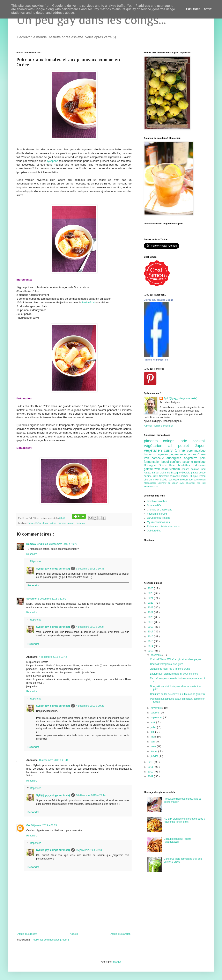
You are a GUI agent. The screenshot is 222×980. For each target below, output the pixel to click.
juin (153, 732)
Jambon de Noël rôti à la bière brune (170, 669)
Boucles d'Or (154, 505)
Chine (181, 450)
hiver (46, 523)
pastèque (174, 480)
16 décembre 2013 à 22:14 (91, 795)
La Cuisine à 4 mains (158, 518)
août (153, 722)
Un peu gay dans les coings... (91, 20)
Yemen (148, 486)
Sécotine (31, 599)
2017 (151, 632)
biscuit (149, 454)
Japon (200, 446)
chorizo (149, 480)
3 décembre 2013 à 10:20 (63, 544)
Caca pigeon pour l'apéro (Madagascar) (178, 840)
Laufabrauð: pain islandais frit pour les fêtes (174, 674)
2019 (151, 622)
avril (153, 742)
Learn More (192, 9)
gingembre (177, 454)
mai (153, 737)
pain (203, 458)
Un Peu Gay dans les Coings (158, 300)
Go (28, 825)
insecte (154, 487)
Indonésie (199, 465)
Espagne (176, 473)
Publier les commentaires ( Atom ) (50, 940)
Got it (208, 9)
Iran (148, 458)
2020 (151, 617)
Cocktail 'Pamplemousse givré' (167, 664)
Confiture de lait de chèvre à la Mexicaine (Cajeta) (177, 694)
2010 (151, 772)
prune (71, 523)
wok (158, 469)
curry (169, 450)
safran (156, 473)
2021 (151, 612)
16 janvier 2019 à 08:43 (89, 850)
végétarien (156, 446)
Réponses (36, 561)
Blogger (117, 962)
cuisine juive (151, 476)
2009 (151, 776)
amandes (191, 454)
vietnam (175, 469)
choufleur (191, 483)
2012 (151, 762)
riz (156, 454)
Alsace (148, 473)
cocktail (199, 441)
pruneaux (80, 523)
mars (154, 746)
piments (153, 441)
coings (171, 441)
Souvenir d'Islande (170, 476)
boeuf (166, 462)
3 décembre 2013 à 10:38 (90, 569)
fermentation (153, 462)
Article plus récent (27, 934)
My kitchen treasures (158, 522)
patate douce (198, 473)
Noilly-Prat (88, 302)
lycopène (53, 161)
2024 (151, 598)
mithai (185, 476)
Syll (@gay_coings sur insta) (53, 569)
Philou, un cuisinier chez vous (163, 526)
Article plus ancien (121, 934)
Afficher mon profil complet (158, 426)
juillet (154, 727)
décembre (157, 655)
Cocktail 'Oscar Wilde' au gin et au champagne (176, 659)
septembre (157, 718)
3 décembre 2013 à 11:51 (52, 599)
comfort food (198, 469)
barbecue (159, 458)
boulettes (185, 465)
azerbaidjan (200, 480)
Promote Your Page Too (156, 360)
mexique (200, 451)
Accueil (74, 934)
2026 (151, 588)
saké (157, 480)
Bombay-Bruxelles (37, 544)
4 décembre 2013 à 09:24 (90, 627)
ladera (53, 523)
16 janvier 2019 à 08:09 (44, 825)
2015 (151, 641)
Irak (204, 483)
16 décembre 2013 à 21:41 (54, 760)
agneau (163, 454)
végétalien (154, 450)
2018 (151, 627)
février (154, 751)
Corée (202, 454)
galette (149, 469)
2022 (151, 608)
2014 (151, 646)
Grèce (39, 523)
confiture (176, 462)
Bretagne (151, 465)
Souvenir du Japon (169, 483)
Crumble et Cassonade (160, 510)
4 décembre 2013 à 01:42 (53, 657)
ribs (199, 483)
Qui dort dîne (154, 531)
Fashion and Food (157, 514)
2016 (151, 637)
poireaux (62, 523)
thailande (165, 473)
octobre (155, 713)
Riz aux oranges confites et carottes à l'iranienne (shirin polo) (184, 820)
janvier (155, 756)
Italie (174, 465)
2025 (151, 593)
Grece (31, 523)
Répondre (32, 554)
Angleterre (192, 458)
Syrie (183, 483)
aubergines (175, 458)
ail (173, 446)
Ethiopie (194, 476)
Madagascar (151, 483)
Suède (164, 480)
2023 (151, 603)
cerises (186, 469)
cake (166, 469)
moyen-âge (187, 480)
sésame (188, 462)
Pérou (202, 476)
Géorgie (186, 473)
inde (186, 441)
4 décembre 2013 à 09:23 (90, 706)
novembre (157, 708)
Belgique (200, 462)
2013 (151, 651)
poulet (187, 446)
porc (191, 451)
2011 (151, 767)
